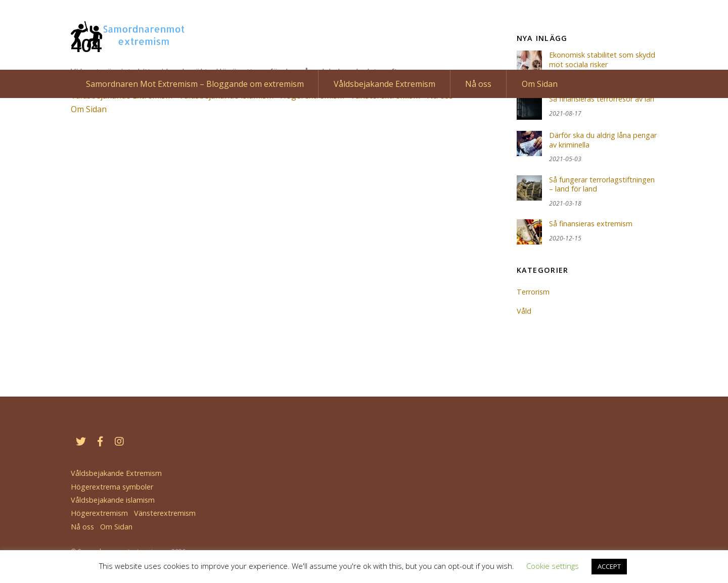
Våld (524, 311)
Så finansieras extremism (591, 224)
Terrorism (533, 292)
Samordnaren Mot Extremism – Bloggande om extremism (195, 84)
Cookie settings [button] (553, 566)
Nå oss (478, 84)
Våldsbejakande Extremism (384, 84)
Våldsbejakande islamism (113, 500)
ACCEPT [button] (609, 566)
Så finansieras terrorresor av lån (602, 99)
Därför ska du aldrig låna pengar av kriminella (603, 140)
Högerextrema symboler (112, 487)
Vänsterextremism (165, 513)
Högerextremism (99, 513)
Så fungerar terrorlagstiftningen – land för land (602, 185)
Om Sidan (540, 84)
